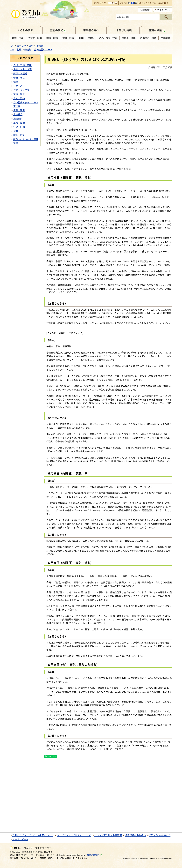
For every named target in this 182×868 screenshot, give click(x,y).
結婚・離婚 (52, 38)
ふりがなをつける (148, 3)
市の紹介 (18, 114)
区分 (31, 46)
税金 (16, 82)
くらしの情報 (25, 30)
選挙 (16, 131)
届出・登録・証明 (22, 65)
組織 (19, 49)
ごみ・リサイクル (108, 38)
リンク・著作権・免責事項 (108, 835)
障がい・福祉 (20, 73)
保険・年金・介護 (22, 69)
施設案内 (18, 119)
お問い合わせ (94, 855)
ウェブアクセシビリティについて (74, 835)
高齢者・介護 (129, 38)
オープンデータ (20, 839)
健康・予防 (19, 78)
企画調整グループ (43, 49)
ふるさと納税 (124, 30)
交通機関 (165, 38)
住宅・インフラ (21, 90)
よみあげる (163, 3)
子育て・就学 (35, 38)
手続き (40, 46)
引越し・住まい (86, 38)
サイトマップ (164, 10)
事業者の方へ (91, 30)
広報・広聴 (19, 123)
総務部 (28, 49)
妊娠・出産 (18, 38)
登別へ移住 (157, 30)
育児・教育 (19, 86)
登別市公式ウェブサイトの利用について (33, 835)
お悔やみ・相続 (148, 38)
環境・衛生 (19, 94)
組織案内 (146, 10)
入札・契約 (19, 98)
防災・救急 (19, 135)
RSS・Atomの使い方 (160, 835)
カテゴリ (21, 46)
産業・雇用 (19, 110)
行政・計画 (19, 127)
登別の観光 (58, 30)
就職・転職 (68, 38)
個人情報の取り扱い (135, 835)
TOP (12, 46)
